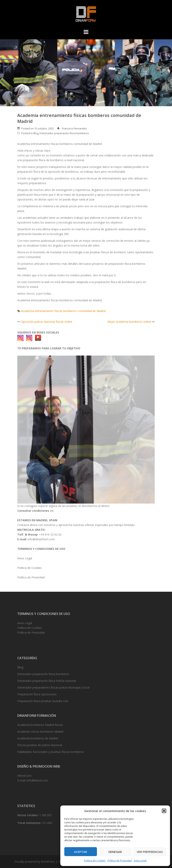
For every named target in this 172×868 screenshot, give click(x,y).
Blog (36, 133)
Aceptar (81, 852)
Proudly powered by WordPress (35, 862)
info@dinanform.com (41, 539)
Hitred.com (24, 776)
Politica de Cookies (95, 861)
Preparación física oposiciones (37, 694)
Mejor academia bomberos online (129, 322)
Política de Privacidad (120, 861)
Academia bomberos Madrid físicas (40, 725)
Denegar (115, 852)
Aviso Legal (140, 861)
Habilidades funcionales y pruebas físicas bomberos (51, 752)
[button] (164, 811)
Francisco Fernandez (74, 128)
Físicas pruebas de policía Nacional (40, 745)
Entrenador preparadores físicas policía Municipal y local (53, 687)
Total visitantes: (30, 823)
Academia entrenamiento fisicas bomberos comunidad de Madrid (63, 311)
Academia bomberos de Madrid (38, 738)
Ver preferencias (150, 852)
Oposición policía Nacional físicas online (47, 322)
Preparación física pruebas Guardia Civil (43, 701)
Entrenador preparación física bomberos (64, 133)
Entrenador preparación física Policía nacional (47, 681)
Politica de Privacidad (31, 577)
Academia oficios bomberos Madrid (40, 732)
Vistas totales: (28, 815)
